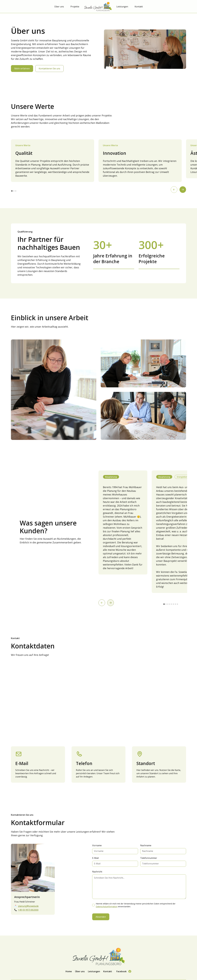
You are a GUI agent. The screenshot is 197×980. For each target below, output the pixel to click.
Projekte (75, 7)
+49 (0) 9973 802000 (28, 910)
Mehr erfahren (22, 69)
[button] (174, 190)
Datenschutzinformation (107, 906)
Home (69, 971)
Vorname (97, 845)
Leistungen (122, 7)
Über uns (59, 7)
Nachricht (97, 872)
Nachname (146, 845)
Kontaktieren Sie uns (49, 69)
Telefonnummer (149, 858)
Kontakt (139, 7)
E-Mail (95, 858)
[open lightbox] (54, 390)
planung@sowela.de (28, 906)
